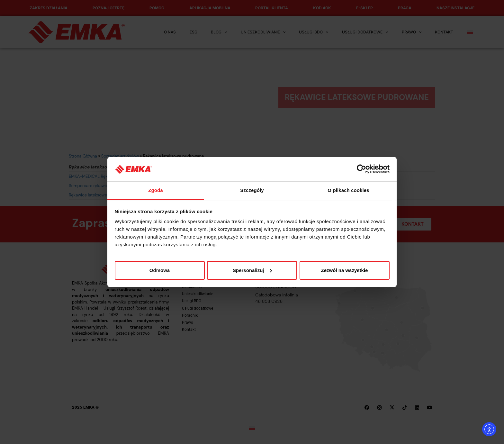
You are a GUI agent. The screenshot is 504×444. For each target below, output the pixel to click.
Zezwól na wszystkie (345, 270)
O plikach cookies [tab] (348, 190)
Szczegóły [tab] (252, 190)
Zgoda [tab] (156, 190)
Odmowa (160, 270)
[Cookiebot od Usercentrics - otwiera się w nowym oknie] (361, 169)
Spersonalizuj (252, 270)
